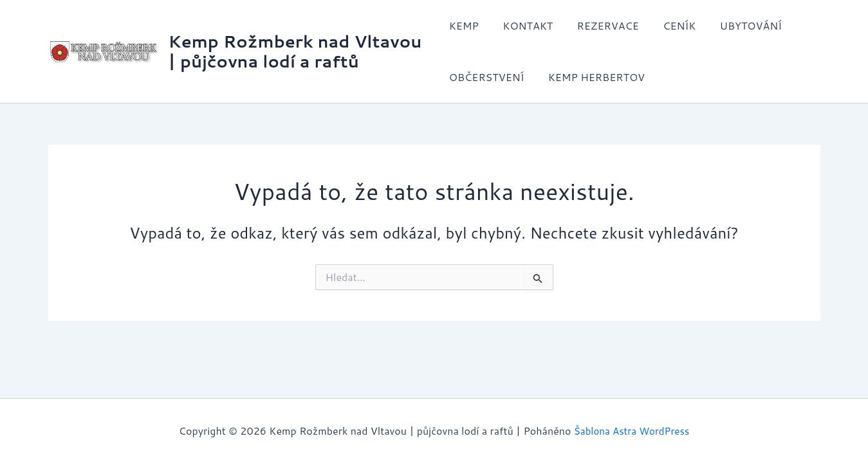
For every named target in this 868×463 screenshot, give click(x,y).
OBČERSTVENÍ (487, 77)
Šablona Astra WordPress (632, 431)
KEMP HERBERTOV (593, 77)
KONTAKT (524, 25)
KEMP (464, 25)
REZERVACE (601, 25)
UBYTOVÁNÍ (737, 25)
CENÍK (669, 25)
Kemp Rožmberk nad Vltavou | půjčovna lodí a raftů (295, 51)
